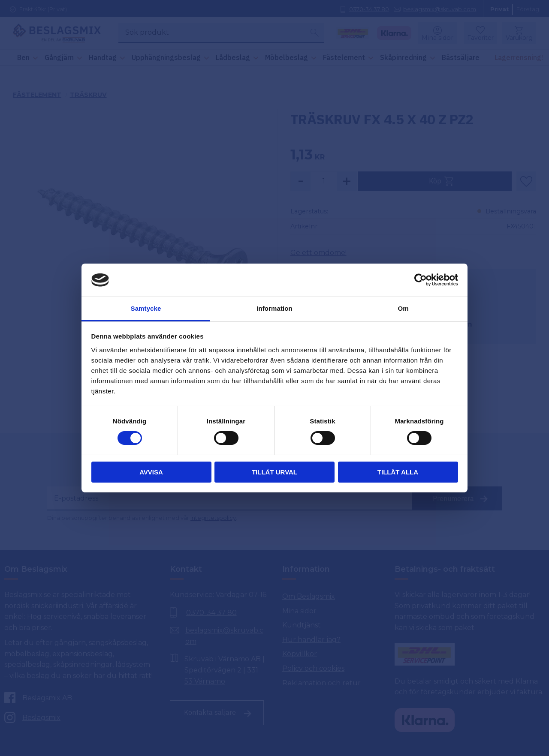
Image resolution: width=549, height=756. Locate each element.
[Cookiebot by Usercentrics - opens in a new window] (421, 280)
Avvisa (151, 472)
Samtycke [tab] (146, 308)
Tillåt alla (398, 472)
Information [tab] (274, 308)
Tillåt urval (274, 472)
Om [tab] (403, 308)
